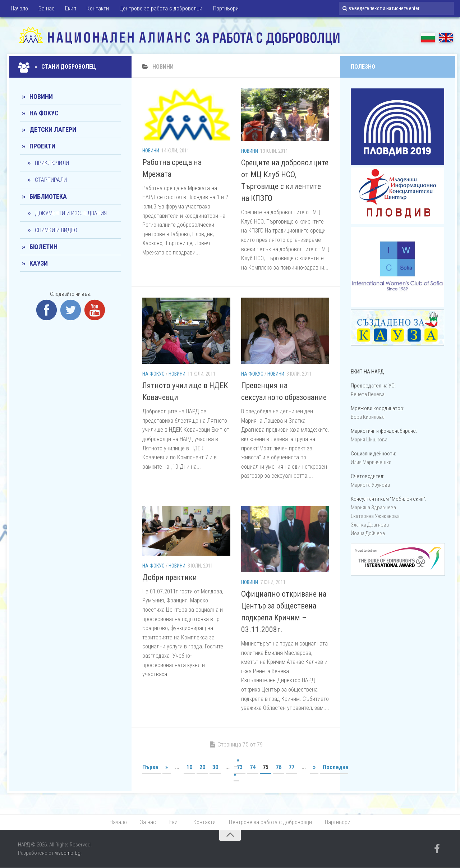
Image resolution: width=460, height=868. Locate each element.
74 (253, 767)
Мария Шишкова (369, 440)
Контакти (97, 9)
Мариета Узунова (370, 485)
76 (279, 767)
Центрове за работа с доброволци (159, 9)
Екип (70, 9)
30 (215, 767)
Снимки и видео (56, 230)
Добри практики (170, 577)
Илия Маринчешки (371, 462)
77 (291, 767)
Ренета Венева (368, 394)
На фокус (153, 374)
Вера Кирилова (368, 417)
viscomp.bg (68, 853)
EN (446, 38)
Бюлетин (43, 247)
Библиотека (48, 196)
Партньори (224, 9)
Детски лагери (53, 130)
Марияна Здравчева (373, 508)
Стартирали (51, 180)
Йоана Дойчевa (368, 533)
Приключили (52, 163)
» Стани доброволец (58, 67)
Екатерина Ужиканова (375, 516)
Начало (19, 9)
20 (202, 767)
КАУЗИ (39, 263)
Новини (151, 151)
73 (240, 767)
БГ (428, 38)
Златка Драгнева (370, 525)
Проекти (42, 146)
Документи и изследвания (71, 213)
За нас (46, 9)
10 (189, 767)
